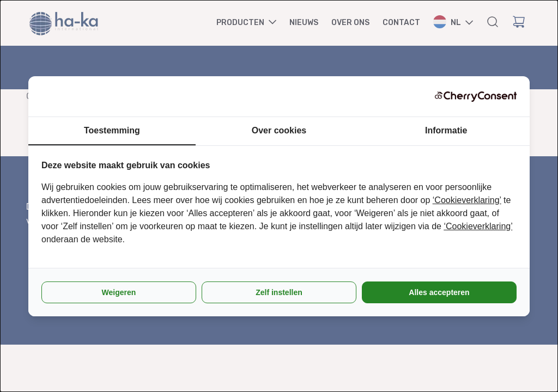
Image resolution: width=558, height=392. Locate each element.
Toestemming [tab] (112, 130)
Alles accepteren (439, 292)
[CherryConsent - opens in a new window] (476, 96)
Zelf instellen (279, 292)
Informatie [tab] (446, 130)
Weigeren (119, 292)
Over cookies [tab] (279, 130)
